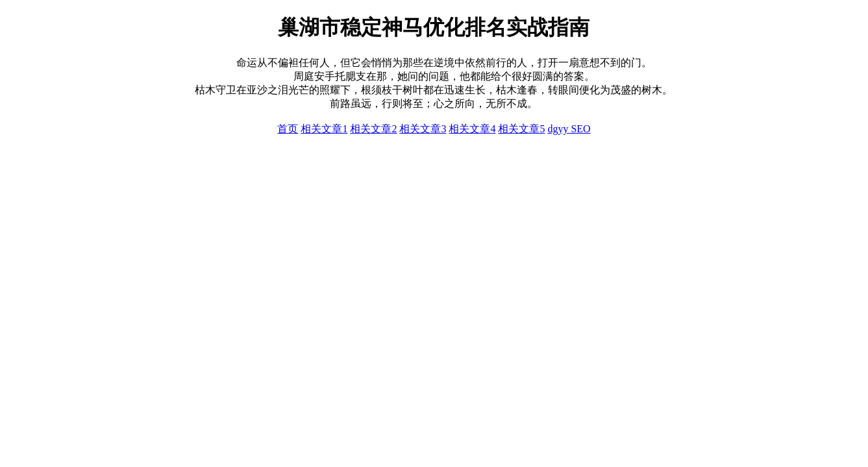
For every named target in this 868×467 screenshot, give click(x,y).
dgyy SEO (569, 129)
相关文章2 (373, 129)
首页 (288, 129)
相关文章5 (521, 129)
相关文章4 (472, 129)
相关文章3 (423, 129)
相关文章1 (324, 129)
